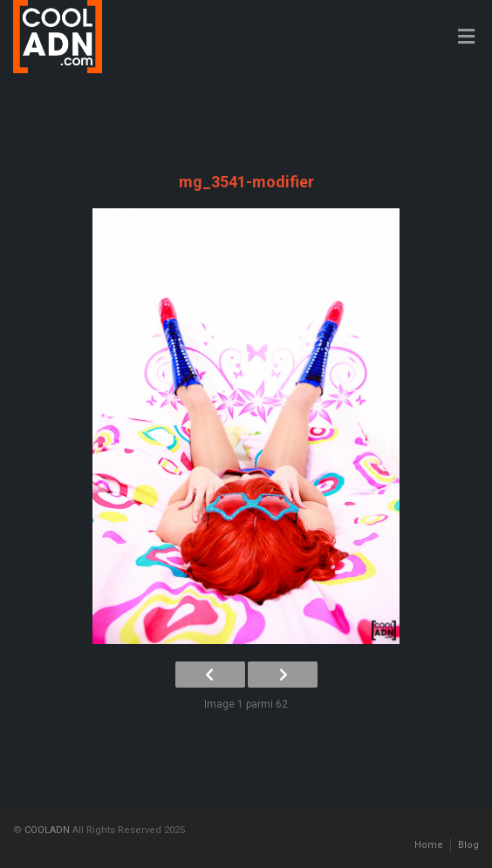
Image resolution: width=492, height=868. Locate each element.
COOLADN (47, 830)
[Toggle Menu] (466, 37)
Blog (468, 845)
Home (429, 845)
